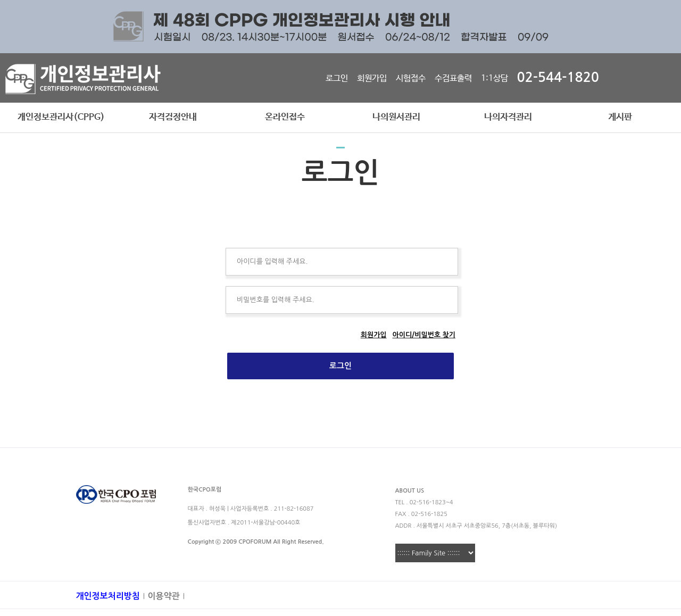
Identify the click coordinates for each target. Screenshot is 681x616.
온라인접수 (285, 117)
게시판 (620, 117)
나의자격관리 (508, 117)
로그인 (337, 78)
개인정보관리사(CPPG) (61, 117)
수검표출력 (453, 78)
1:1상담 (495, 78)
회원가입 (372, 78)
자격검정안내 (173, 117)
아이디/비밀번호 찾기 (424, 335)
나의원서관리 (396, 117)
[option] (340, 27)
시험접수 (411, 78)
